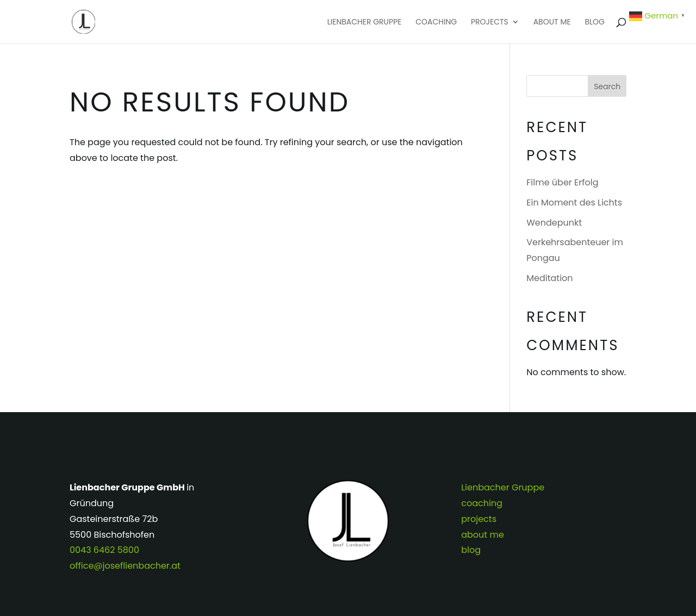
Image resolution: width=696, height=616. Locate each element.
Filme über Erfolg (562, 182)
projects (490, 23)
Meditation (549, 278)
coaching (436, 23)
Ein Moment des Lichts (574, 203)
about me (552, 23)
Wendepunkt (554, 223)
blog (595, 23)
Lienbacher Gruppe (365, 23)
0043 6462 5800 (104, 550)
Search (607, 86)
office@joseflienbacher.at (125, 566)
